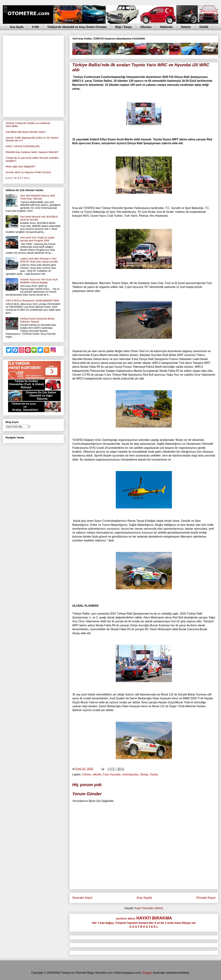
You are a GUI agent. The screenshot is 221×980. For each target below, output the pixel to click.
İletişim (186, 27)
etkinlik (97, 774)
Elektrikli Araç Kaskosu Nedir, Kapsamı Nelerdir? (32, 152)
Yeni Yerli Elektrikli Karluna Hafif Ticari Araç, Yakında (38, 197)
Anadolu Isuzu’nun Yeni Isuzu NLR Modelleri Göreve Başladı (39, 281)
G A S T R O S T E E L (18, 178)
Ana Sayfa (17, 27)
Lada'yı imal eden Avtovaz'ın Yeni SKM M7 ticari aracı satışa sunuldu (39, 260)
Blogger (147, 973)
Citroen (87, 774)
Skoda (144, 774)
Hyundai (115, 774)
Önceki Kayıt (206, 898)
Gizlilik (204, 27)
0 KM (35, 27)
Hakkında (166, 27)
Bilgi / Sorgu (123, 27)
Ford (106, 774)
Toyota (154, 774)
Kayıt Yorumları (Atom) (149, 908)
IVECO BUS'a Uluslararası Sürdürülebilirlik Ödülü (32, 301)
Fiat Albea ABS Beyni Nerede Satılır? (26, 132)
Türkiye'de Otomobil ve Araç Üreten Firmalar (77, 27)
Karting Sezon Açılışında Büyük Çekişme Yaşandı (37, 320)
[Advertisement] (39, 76)
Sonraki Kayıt (82, 898)
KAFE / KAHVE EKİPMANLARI (23, 146)
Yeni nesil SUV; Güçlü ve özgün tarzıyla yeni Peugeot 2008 (37, 239)
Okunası (146, 27)
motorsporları (130, 774)
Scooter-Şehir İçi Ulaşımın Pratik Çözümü (28, 172)
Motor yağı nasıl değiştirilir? (21, 166)
